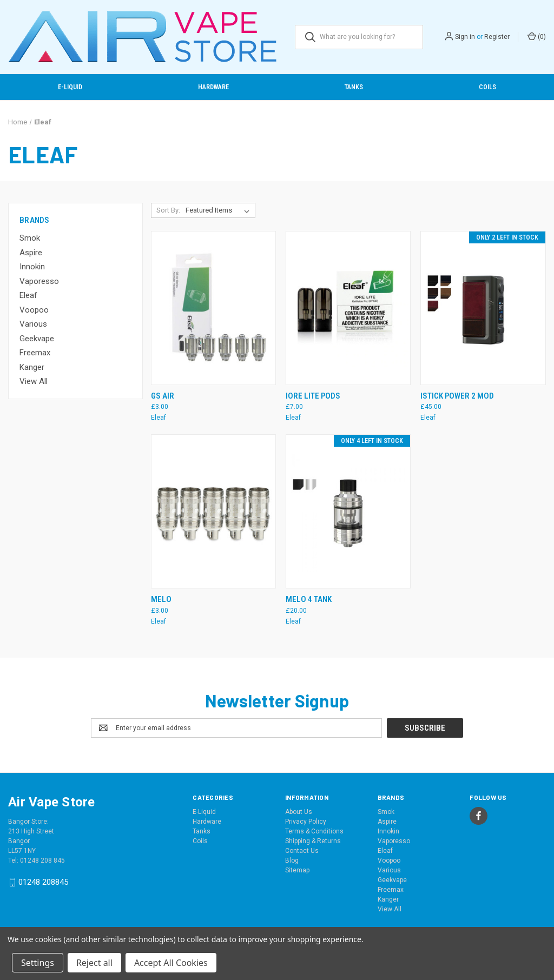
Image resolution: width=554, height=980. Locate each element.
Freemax (35, 353)
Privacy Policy (306, 822)
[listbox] (220, 210)
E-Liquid (70, 87)
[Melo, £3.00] (213, 511)
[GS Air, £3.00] (213, 308)
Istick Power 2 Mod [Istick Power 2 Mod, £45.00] (457, 396)
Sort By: (168, 210)
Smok (30, 238)
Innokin (32, 267)
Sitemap (297, 870)
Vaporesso (39, 281)
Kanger (32, 367)
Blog (292, 860)
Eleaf (28, 295)
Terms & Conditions (314, 831)
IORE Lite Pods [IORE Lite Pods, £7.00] (313, 396)
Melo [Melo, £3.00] (161, 599)
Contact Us (302, 851)
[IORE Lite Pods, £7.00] (348, 308)
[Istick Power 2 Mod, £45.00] (483, 308)
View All (34, 381)
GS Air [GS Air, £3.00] (163, 396)
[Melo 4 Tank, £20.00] (348, 511)
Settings (38, 963)
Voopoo (34, 310)
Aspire (31, 253)
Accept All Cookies (171, 963)
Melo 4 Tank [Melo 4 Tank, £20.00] (309, 599)
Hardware (213, 87)
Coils (487, 87)
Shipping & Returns (313, 841)
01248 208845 (43, 882)
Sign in (465, 37)
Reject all (94, 963)
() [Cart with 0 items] (537, 36)
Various (33, 324)
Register (497, 37)
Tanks (354, 87)
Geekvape (37, 339)
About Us (299, 812)
